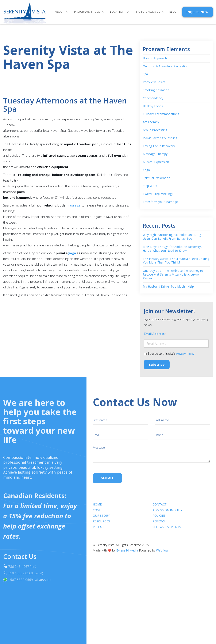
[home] (25, 12)
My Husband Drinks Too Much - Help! (169, 286)
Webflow (162, 554)
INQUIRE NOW (198, 12)
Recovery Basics (154, 82)
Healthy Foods (153, 106)
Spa (145, 74)
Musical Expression (156, 162)
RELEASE (99, 531)
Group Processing (155, 130)
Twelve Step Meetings (158, 194)
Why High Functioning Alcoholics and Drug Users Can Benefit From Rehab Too (172, 237)
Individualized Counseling (160, 138)
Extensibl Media (127, 554)
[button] (64, 12)
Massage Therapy (155, 154)
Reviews (159, 525)
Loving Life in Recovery (159, 146)
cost (97, 514)
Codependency (153, 98)
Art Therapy (151, 122)
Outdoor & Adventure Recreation (166, 66)
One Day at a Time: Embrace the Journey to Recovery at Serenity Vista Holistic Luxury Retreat (173, 274)
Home (97, 508)
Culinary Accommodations (161, 114)
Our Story (101, 519)
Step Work (150, 186)
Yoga (146, 170)
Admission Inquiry (167, 514)
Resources (101, 525)
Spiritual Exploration (157, 178)
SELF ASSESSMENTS (167, 531)
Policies (159, 519)
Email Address (155, 334)
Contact (159, 508)
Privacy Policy (185, 354)
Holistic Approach (155, 58)
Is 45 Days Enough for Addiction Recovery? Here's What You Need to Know (172, 249)
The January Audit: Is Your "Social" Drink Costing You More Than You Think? (176, 261)
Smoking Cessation (156, 90)
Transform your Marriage (160, 202)
